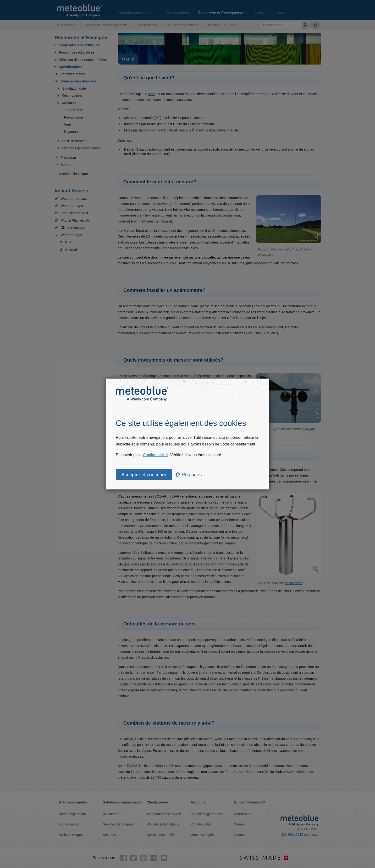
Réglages (189, 475)
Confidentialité (155, 455)
